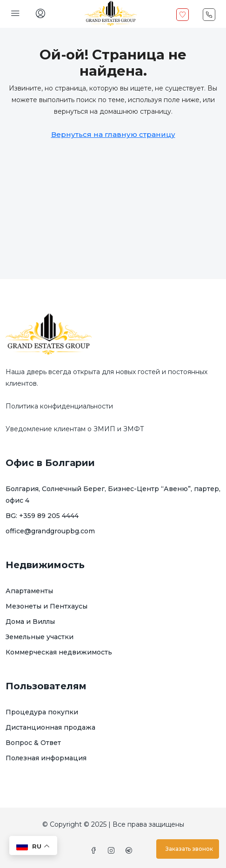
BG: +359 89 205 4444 (42, 516)
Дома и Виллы (30, 622)
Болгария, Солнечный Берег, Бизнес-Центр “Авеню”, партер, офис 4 (113, 495)
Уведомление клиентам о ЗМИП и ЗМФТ (75, 429)
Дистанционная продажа (50, 727)
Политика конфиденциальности (59, 406)
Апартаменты (29, 591)
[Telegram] (131, 851)
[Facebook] (95, 851)
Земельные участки (40, 637)
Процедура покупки (42, 712)
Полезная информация (46, 758)
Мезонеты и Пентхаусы (47, 606)
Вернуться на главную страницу (113, 134)
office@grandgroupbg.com (50, 531)
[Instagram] (113, 851)
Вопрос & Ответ (33, 743)
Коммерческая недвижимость (59, 652)
